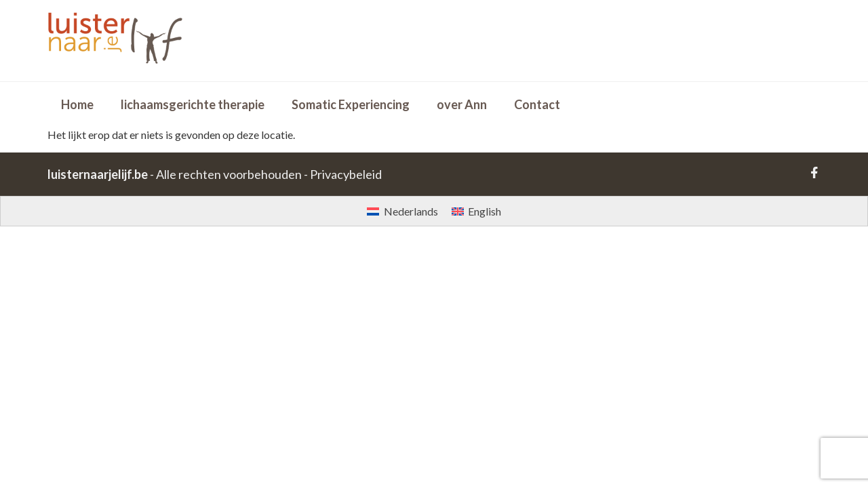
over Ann (462, 104)
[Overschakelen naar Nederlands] (402, 211)
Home (77, 104)
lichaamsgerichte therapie (193, 104)
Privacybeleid (346, 174)
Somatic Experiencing (351, 104)
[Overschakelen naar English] (476, 211)
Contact (537, 104)
